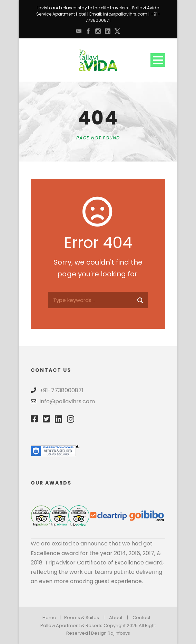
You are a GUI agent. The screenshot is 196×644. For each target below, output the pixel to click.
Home (49, 618)
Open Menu (158, 60)
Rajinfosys (119, 633)
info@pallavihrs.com (125, 14)
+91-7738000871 (62, 390)
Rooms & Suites (82, 618)
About (116, 618)
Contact (141, 618)
